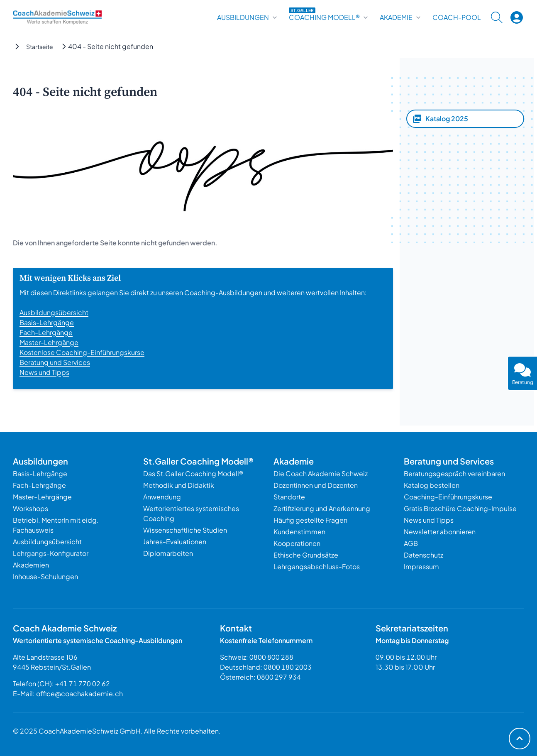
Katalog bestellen (432, 485)
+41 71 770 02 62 (83, 684)
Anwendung (162, 497)
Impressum (421, 566)
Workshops (31, 508)
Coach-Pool (457, 17)
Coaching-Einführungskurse (448, 497)
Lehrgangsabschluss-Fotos (317, 566)
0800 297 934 (279, 677)
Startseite (40, 46)
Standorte (289, 497)
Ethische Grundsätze (306, 555)
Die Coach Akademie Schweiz (321, 473)
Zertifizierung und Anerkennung (322, 508)
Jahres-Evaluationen (175, 542)
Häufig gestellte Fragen (310, 520)
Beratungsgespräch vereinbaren (454, 473)
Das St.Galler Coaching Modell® (193, 473)
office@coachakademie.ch (79, 694)
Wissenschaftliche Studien (185, 530)
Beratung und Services (55, 362)
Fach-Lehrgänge (46, 332)
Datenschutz (423, 555)
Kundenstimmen (299, 532)
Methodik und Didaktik (179, 485)
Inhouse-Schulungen (45, 576)
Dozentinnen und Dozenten (316, 485)
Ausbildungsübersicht (54, 312)
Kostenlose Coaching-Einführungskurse (82, 352)
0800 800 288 (271, 657)
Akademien (31, 565)
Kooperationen (297, 543)
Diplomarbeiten (168, 553)
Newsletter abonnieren (440, 532)
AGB (411, 543)
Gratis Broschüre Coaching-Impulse (460, 508)
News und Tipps (44, 372)
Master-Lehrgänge (49, 342)
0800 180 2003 (288, 667)
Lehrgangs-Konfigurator (51, 553)
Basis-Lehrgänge (47, 322)
